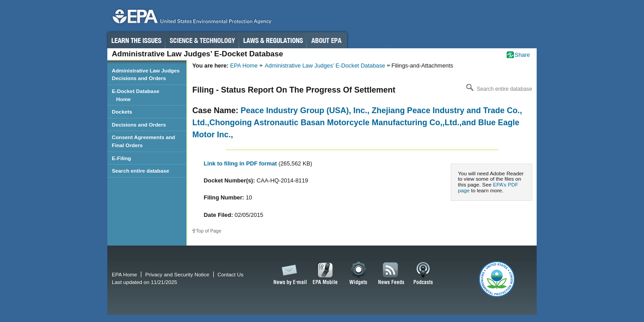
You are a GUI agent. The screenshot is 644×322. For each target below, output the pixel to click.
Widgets (359, 274)
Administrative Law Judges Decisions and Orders (146, 74)
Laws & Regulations (273, 40)
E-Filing (121, 158)
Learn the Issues (136, 40)
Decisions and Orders (139, 125)
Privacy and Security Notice (177, 274)
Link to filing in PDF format (241, 163)
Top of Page (209, 231)
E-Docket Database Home (136, 95)
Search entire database (498, 89)
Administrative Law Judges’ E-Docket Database (325, 66)
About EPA (327, 40)
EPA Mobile (325, 274)
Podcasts (423, 274)
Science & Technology (202, 40)
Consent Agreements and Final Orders (144, 141)
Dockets (122, 112)
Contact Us (230, 274)
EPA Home (244, 66)
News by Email (288, 274)
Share (522, 55)
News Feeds (391, 274)
